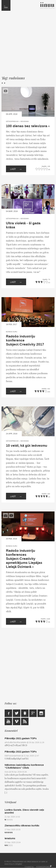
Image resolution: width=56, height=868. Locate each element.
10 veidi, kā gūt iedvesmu (27, 446)
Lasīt (16, 169)
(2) (33, 567)
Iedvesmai (25, 121)
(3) (49, 126)
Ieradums (10, 838)
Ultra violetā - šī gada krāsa (23, 225)
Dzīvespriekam (12, 121)
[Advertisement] (28, 45)
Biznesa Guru (12, 332)
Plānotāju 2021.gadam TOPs (21, 738)
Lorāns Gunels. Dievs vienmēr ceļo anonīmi (24, 811)
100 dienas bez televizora (27, 126)
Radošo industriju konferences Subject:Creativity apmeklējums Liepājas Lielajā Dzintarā (24, 559)
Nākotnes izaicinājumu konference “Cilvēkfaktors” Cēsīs (24, 766)
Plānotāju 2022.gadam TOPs (21, 752)
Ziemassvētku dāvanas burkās (22, 826)
